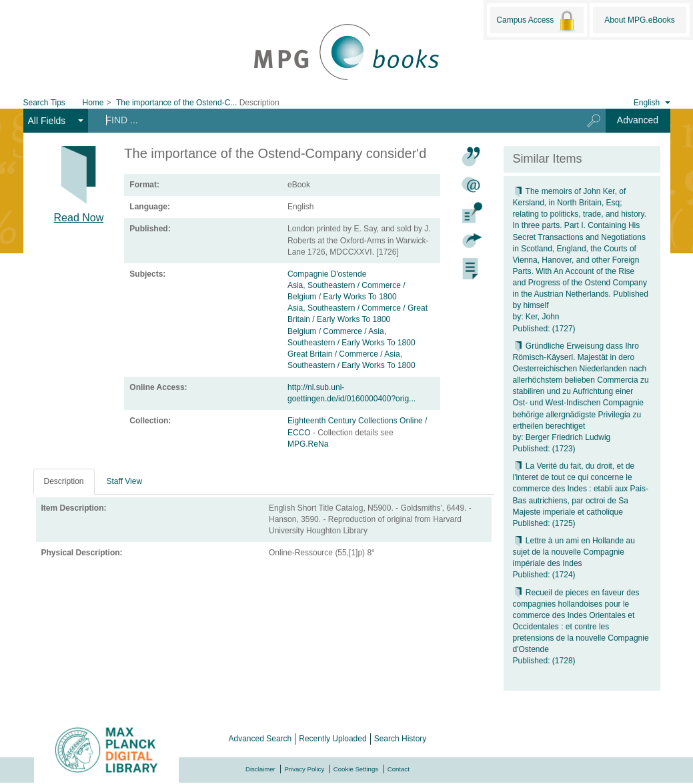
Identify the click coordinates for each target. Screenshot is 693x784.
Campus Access (537, 21)
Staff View (125, 481)
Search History (401, 739)
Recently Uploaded (332, 739)
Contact (399, 769)
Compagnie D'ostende (327, 274)
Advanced (638, 120)
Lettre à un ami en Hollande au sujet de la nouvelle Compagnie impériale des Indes (574, 552)
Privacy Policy (304, 769)
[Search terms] (330, 120)
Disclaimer (260, 769)
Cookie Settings (356, 769)
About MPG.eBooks (639, 20)
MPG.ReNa (308, 444)
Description (64, 481)
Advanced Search (260, 739)
